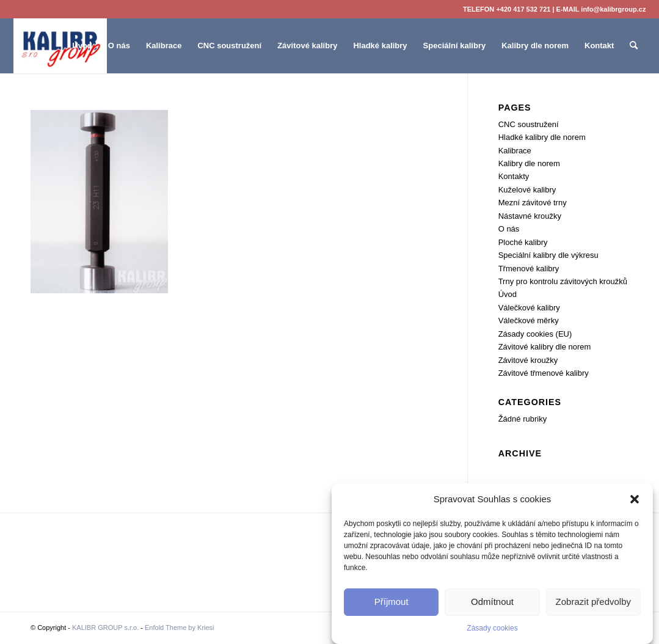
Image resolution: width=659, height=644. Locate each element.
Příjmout (391, 602)
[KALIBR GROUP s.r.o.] (60, 46)
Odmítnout (492, 602)
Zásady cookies (492, 628)
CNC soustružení (529, 124)
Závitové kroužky (528, 360)
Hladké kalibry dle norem (542, 137)
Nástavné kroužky (530, 216)
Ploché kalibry (523, 242)
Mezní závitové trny (533, 203)
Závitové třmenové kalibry (544, 373)
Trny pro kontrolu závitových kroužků (563, 281)
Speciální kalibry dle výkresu (548, 255)
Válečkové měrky (529, 320)
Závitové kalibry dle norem (545, 347)
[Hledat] (634, 46)
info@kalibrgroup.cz (613, 9)
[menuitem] (82, 46)
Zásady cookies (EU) (535, 334)
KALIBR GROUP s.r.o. (105, 628)
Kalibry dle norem (529, 163)
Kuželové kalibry (527, 190)
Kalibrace (515, 151)
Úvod (508, 294)
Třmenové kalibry (529, 269)
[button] (635, 499)
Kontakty (514, 176)
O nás (509, 229)
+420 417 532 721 (523, 9)
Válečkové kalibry (529, 308)
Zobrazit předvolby (593, 602)
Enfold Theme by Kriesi (180, 628)
